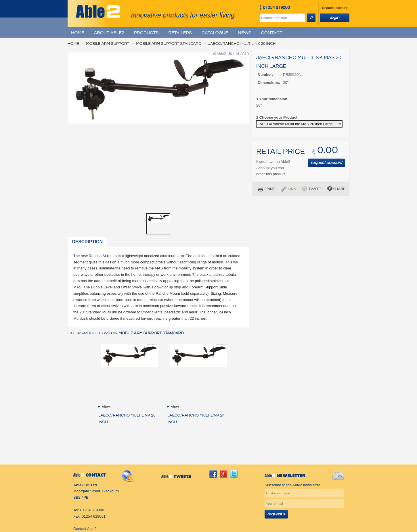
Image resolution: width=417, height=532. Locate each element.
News (245, 33)
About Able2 (109, 33)
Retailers (180, 33)
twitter (234, 474)
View (106, 407)
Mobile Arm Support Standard (169, 44)
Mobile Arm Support (108, 44)
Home (78, 33)
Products (146, 33)
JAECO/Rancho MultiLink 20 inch (242, 44)
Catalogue (215, 33)
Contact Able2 (85, 529)
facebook (213, 474)
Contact (272, 33)
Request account (335, 8)
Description (88, 242)
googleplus (223, 474)
